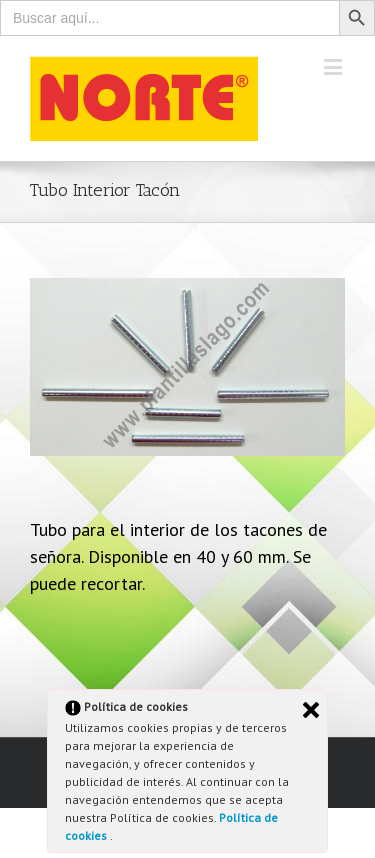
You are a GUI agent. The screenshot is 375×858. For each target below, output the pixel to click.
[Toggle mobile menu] (334, 66)
